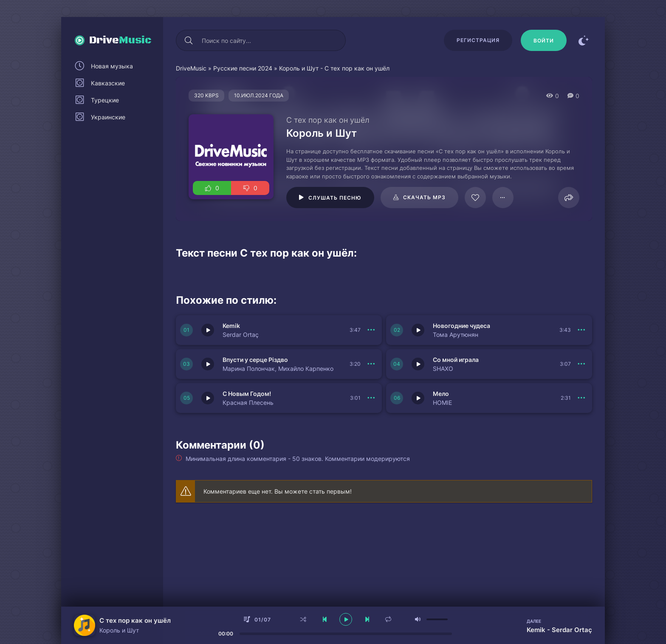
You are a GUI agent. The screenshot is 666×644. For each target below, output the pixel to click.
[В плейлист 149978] (581, 398)
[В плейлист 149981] (371, 364)
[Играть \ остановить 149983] (208, 330)
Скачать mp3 (424, 197)
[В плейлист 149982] (581, 330)
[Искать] (189, 40)
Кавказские (108, 83)
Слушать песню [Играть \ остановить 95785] (335, 198)
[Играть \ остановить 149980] (418, 364)
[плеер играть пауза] (346, 619)
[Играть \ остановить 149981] (208, 364)
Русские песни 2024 (243, 68)
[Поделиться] (569, 198)
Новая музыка (112, 66)
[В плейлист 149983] (371, 330)
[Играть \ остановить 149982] (418, 330)
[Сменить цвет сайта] (584, 40)
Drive (120, 40)
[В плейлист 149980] (581, 364)
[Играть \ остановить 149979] (208, 398)
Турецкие (105, 100)
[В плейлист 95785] (503, 198)
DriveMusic (191, 68)
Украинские (108, 117)
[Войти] (544, 40)
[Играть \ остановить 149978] (418, 398)
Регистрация (478, 40)
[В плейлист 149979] (371, 398)
